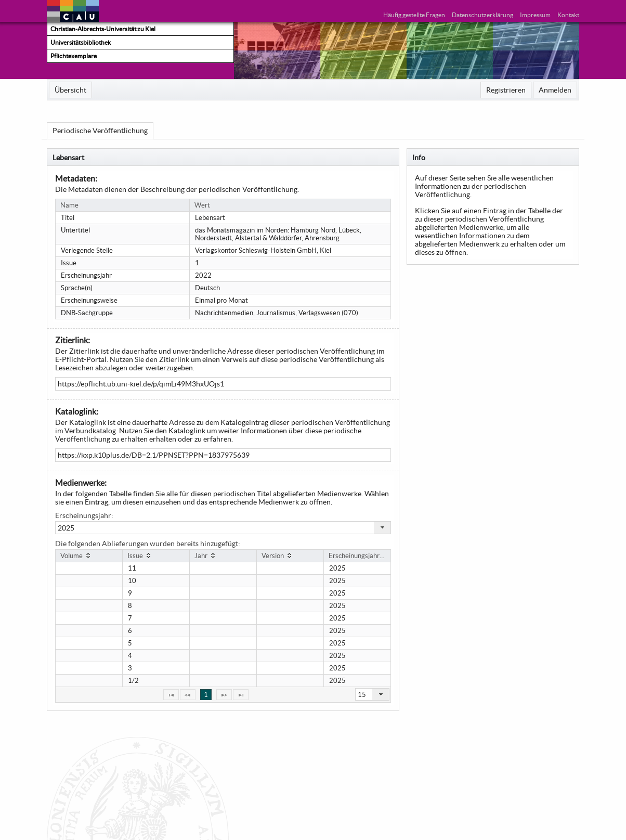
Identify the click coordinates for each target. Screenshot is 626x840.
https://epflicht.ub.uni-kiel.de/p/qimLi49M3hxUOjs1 (141, 384)
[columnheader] (89, 555)
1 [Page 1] (206, 695)
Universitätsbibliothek (81, 42)
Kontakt (568, 15)
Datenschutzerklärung (482, 15)
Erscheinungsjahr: (84, 515)
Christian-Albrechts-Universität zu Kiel (103, 29)
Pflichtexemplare (74, 56)
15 (362, 695)
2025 (66, 528)
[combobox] (223, 528)
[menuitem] (70, 90)
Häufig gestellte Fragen (414, 15)
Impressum (535, 15)
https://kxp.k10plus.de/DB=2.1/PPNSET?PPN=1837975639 (154, 455)
